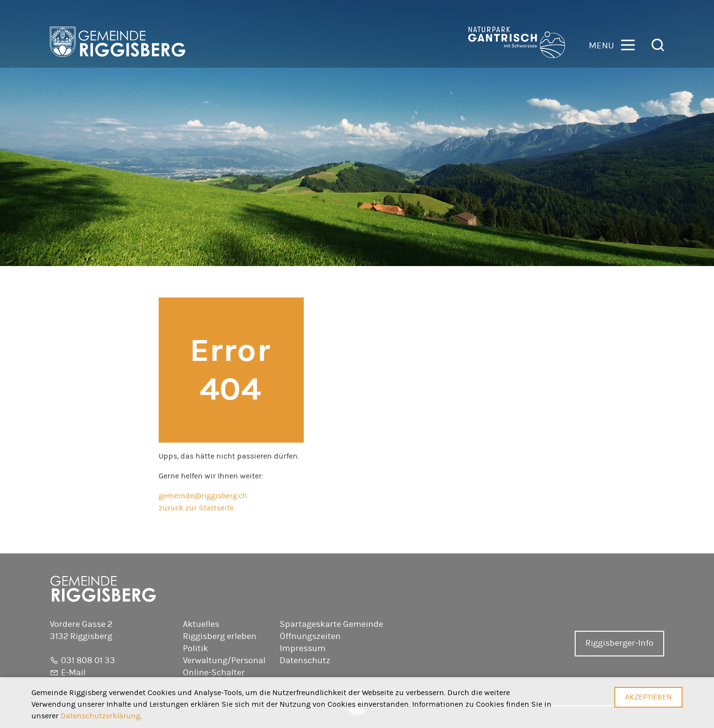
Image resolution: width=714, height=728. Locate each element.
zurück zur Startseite (196, 508)
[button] (612, 44)
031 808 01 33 (88, 661)
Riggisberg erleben (220, 637)
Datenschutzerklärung (100, 716)
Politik (195, 649)
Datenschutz (305, 661)
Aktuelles (201, 624)
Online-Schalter (214, 673)
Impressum (303, 649)
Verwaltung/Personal (224, 661)
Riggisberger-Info (619, 643)
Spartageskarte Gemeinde (331, 624)
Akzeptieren (648, 697)
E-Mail (73, 673)
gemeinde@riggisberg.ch (203, 496)
